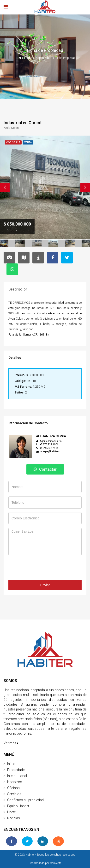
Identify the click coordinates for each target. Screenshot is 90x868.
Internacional (17, 776)
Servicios (14, 794)
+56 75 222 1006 (49, 444)
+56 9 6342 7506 (49, 448)
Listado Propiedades (38, 58)
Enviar (45, 585)
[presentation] (45, 571)
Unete (11, 812)
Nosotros (15, 782)
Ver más (11, 743)
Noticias (14, 818)
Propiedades (17, 770)
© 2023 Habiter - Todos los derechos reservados (45, 855)
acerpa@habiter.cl (50, 451)
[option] (45, 187)
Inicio (11, 764)
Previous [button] (5, 187)
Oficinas (13, 788)
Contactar (45, 469)
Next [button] (85, 187)
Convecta (56, 863)
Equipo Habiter (18, 806)
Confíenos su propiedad (25, 800)
